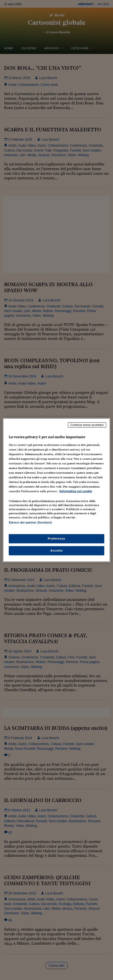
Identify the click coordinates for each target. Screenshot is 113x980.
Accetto (56, 550)
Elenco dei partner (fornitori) (30, 522)
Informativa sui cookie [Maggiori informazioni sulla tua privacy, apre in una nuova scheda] (76, 491)
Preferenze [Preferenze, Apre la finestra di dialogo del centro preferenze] (56, 538)
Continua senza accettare (87, 425)
